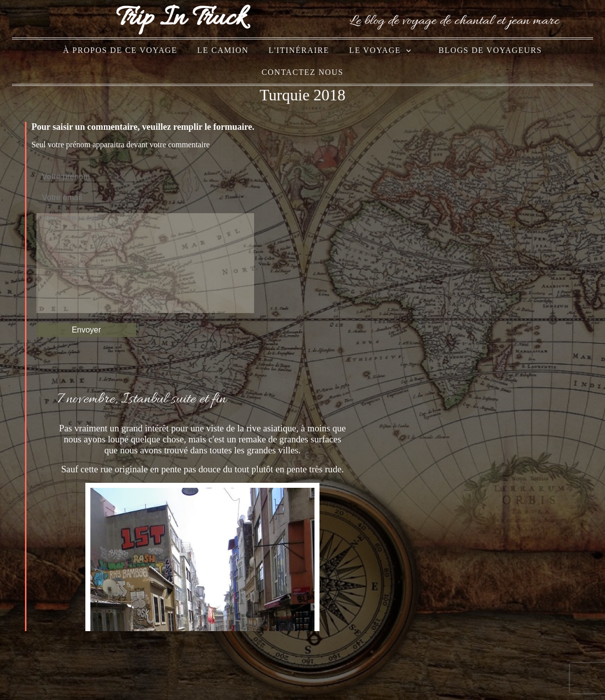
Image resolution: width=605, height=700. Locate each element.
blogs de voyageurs (490, 50)
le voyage (375, 50)
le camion (223, 50)
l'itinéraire (299, 50)
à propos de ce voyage (120, 50)
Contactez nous (302, 72)
